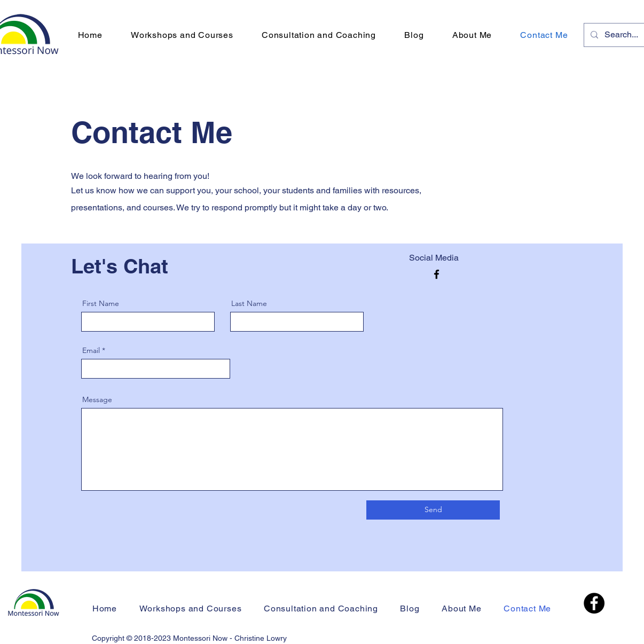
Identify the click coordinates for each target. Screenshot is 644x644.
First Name (101, 303)
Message (97, 399)
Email (91, 350)
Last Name (249, 303)
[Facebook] (437, 274)
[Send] (433, 510)
